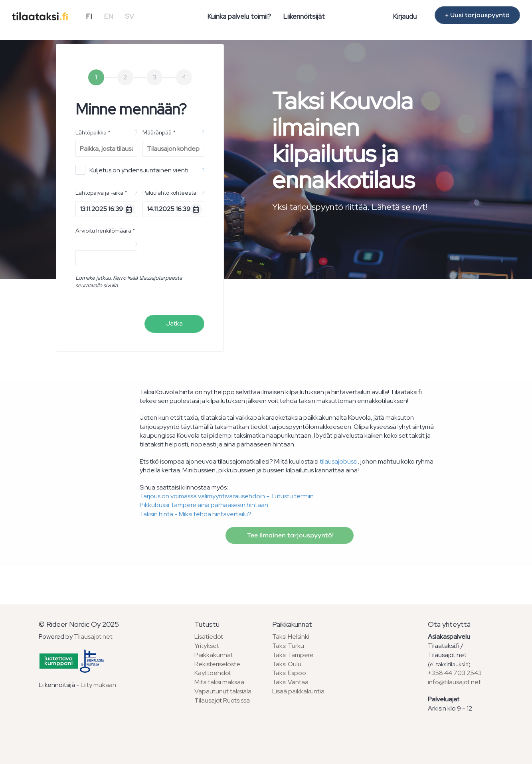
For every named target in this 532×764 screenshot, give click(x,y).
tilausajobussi (339, 461)
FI (89, 16)
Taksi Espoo (289, 673)
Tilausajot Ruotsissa (222, 700)
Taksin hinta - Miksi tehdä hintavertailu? (196, 514)
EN (108, 16)
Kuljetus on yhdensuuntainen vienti (132, 170)
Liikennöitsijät (304, 16)
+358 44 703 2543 (455, 673)
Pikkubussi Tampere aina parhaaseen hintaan (204, 505)
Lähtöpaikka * (93, 132)
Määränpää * (159, 132)
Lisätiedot (209, 637)
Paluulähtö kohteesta (169, 193)
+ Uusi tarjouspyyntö (477, 15)
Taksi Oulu (287, 664)
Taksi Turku (288, 646)
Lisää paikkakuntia (298, 691)
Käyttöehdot (213, 673)
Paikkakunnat (214, 655)
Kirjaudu (405, 16)
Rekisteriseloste (217, 664)
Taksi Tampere (293, 655)
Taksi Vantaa (290, 682)
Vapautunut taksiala (223, 691)
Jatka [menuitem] (174, 323)
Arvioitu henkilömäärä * (105, 231)
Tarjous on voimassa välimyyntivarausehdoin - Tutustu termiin (227, 496)
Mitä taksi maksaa (219, 682)
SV (130, 16)
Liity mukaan (98, 685)
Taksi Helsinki (291, 637)
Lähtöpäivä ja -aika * (101, 193)
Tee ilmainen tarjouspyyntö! (290, 535)
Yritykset (207, 646)
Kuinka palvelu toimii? (239, 16)
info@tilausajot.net (454, 682)
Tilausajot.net (93, 637)
